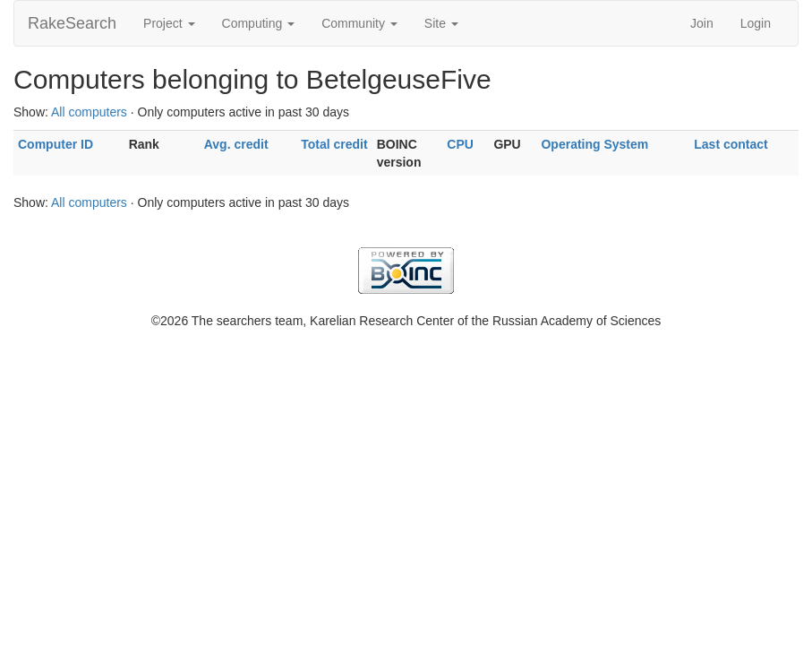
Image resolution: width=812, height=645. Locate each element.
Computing (259, 23)
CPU (460, 144)
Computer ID (56, 144)
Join (702, 23)
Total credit (334, 144)
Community (359, 23)
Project (169, 23)
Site (441, 23)
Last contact (731, 144)
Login (756, 23)
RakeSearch (72, 23)
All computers (89, 112)
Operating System (594, 144)
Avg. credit (236, 144)
